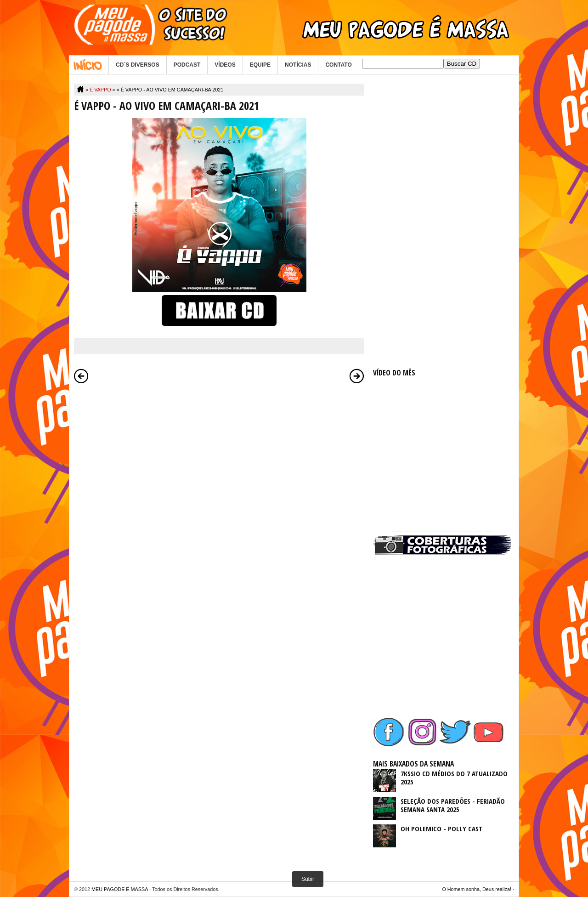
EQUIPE (260, 65)
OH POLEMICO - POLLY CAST (441, 829)
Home (89, 65)
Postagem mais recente (81, 376)
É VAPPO (100, 90)
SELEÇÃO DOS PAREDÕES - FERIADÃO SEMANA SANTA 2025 (453, 805)
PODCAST (187, 65)
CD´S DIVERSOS (138, 65)
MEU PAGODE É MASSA (120, 889)
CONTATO (338, 65)
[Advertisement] (442, 221)
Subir (308, 879)
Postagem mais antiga (357, 376)
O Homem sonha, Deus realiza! (477, 889)
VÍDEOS (225, 65)
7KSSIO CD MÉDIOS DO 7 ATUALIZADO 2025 (454, 778)
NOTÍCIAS (298, 65)
